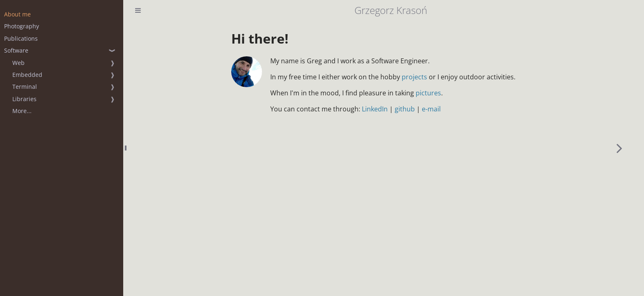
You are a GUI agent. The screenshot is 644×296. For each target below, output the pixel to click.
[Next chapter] (619, 148)
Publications (21, 38)
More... (22, 111)
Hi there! (260, 38)
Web (18, 63)
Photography (22, 26)
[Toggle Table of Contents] (138, 10)
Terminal (25, 87)
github (405, 109)
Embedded (27, 75)
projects (414, 77)
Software (16, 50)
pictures (428, 93)
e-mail (431, 109)
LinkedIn (375, 109)
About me (17, 14)
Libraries (24, 99)
